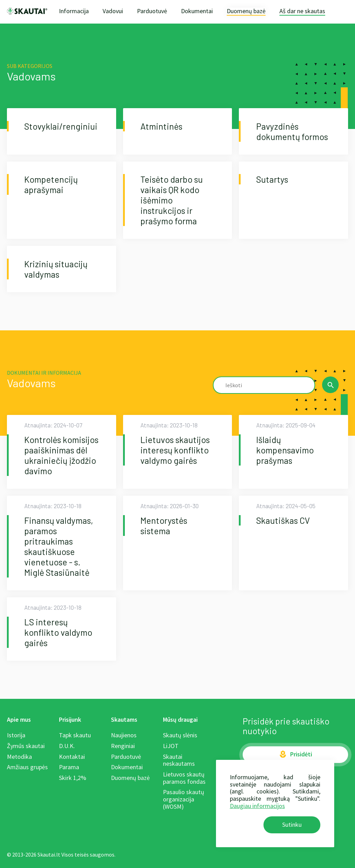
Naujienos (124, 735)
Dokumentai (197, 11)
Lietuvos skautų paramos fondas (184, 778)
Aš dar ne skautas (302, 11)
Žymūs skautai (26, 746)
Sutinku (292, 824)
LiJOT (171, 746)
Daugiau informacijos (257, 806)
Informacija (74, 11)
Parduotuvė (152, 11)
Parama (69, 767)
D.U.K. (67, 746)
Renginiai (123, 746)
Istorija (16, 735)
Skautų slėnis (180, 735)
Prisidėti (295, 754)
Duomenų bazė (246, 11)
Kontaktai (72, 757)
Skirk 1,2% (73, 778)
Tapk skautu (75, 735)
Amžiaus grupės (27, 767)
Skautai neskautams (179, 760)
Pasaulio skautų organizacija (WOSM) (184, 799)
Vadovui (113, 11)
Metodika (19, 757)
